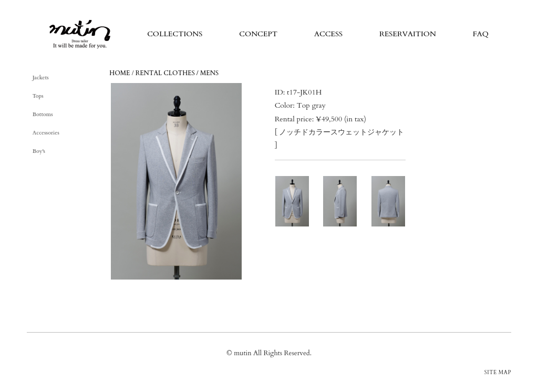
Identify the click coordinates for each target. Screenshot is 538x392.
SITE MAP (498, 373)
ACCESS (328, 34)
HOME (120, 73)
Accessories (46, 133)
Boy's (39, 151)
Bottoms (43, 115)
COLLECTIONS (175, 34)
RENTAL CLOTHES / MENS (177, 73)
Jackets (41, 78)
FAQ (481, 34)
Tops (38, 96)
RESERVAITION (408, 34)
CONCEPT (258, 34)
